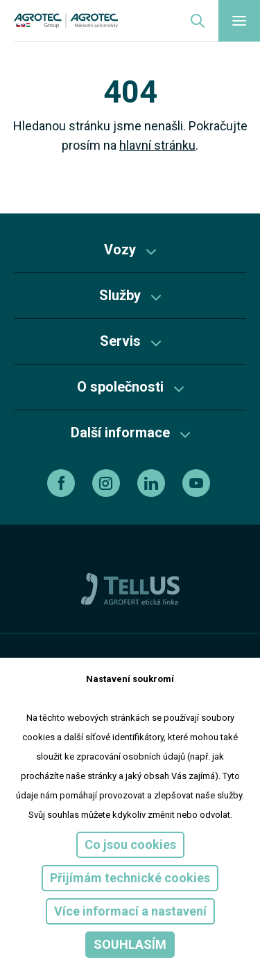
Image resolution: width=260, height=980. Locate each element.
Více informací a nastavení (130, 911)
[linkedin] (153, 483)
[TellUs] (130, 588)
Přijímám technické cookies (130, 878)
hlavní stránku (157, 145)
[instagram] (108, 483)
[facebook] (63, 483)
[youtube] (198, 483)
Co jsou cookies (130, 845)
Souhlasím (130, 944)
